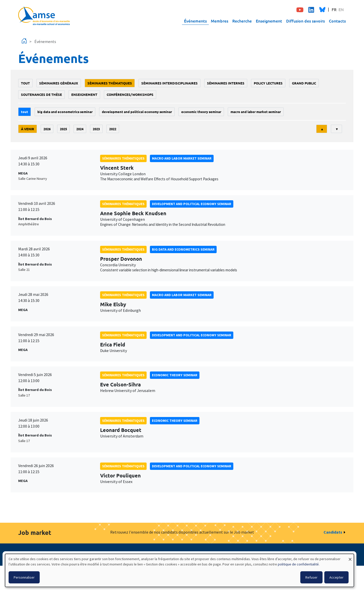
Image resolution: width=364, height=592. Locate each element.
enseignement (84, 94)
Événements (195, 21)
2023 (96, 129)
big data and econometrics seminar (65, 112)
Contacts (337, 21)
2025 (63, 129)
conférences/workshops (130, 94)
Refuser (311, 577)
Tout (25, 83)
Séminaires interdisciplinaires (169, 83)
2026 (47, 129)
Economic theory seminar (201, 112)
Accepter (336, 577)
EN (341, 9)
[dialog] (179, 570)
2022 (113, 129)
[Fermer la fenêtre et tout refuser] (350, 557)
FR (334, 9)
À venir (28, 129)
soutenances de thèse (41, 94)
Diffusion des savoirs (305, 21)
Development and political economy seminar (137, 112)
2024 (80, 129)
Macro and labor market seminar (256, 112)
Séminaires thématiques (110, 83)
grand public (304, 83)
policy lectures (268, 83)
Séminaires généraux (59, 83)
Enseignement (269, 21)
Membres (220, 21)
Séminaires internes (226, 83)
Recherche (242, 21)
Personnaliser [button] (24, 577)
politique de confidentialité (298, 564)
